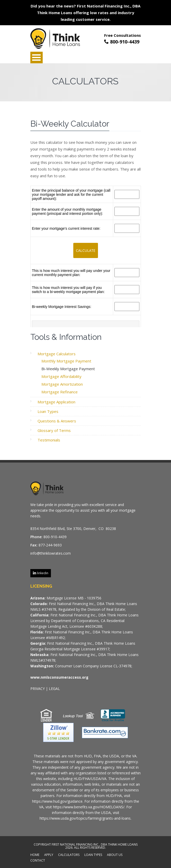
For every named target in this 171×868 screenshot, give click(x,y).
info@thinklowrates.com (51, 553)
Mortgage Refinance (60, 392)
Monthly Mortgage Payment (66, 361)
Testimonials (49, 440)
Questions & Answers (57, 421)
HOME (35, 855)
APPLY (49, 855)
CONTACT (38, 861)
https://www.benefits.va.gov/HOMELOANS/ (89, 807)
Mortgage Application (56, 402)
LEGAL (54, 689)
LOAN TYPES (93, 855)
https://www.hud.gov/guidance (57, 801)
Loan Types (48, 411)
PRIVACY (38, 689)
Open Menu (37, 57)
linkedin (42, 573)
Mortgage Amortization (62, 384)
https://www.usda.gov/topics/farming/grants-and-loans (85, 818)
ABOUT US (115, 855)
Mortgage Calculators (57, 354)
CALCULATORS (69, 855)
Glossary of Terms (54, 430)
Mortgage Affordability (61, 376)
